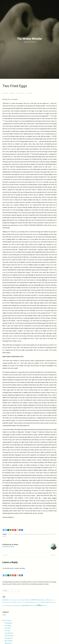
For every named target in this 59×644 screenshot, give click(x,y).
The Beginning (8, 623)
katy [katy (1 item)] (21, 602)
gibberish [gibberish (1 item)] (7, 602)
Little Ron (53, 555)
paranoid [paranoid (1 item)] (55, 602)
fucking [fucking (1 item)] (51, 600)
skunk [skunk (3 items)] (27, 605)
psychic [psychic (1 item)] (6, 606)
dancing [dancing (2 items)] (39, 600)
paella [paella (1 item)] (52, 602)
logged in (12, 568)
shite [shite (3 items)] (24, 605)
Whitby (13, 93)
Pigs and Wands (9, 641)
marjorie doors (40, 534)
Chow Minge (8, 625)
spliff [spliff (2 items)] (30, 605)
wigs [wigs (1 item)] (46, 606)
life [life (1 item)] (25, 602)
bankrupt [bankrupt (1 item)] (15, 600)
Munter (6, 555)
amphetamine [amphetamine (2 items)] (6, 600)
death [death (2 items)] (42, 600)
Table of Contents (7, 620)
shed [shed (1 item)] (21, 606)
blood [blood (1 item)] (30, 600)
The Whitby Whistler (29, 39)
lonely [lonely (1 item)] (35, 602)
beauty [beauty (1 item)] (21, 600)
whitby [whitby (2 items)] (43, 605)
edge (25, 534)
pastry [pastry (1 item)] (3, 606)
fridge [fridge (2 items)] (48, 600)
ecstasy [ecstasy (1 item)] (45, 600)
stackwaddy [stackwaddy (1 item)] (34, 606)
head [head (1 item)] (9, 602)
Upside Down (8, 643)
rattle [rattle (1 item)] (10, 606)
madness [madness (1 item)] (37, 602)
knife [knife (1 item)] (23, 602)
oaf (50, 534)
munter (47, 534)
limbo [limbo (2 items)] (27, 602)
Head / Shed (8, 628)
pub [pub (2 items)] (8, 605)
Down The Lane (9, 638)
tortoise (5, 536)
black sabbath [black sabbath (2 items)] (26, 600)
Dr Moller (6, 93)
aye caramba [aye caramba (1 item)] (11, 600)
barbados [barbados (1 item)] (18, 600)
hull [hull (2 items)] (15, 602)
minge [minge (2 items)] (43, 602)
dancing (21, 534)
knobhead (30, 534)
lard (34, 534)
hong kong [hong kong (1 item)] (12, 602)
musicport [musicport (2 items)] (47, 602)
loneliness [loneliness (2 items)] (31, 602)
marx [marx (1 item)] (40, 602)
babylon (10, 534)
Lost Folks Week (9, 633)
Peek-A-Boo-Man (9, 636)
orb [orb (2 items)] (50, 602)
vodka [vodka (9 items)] (39, 605)
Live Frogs (7, 631)
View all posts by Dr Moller (8, 547)
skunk (54, 534)
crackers (15, 534)
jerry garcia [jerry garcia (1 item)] (18, 602)
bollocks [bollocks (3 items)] (34, 600)
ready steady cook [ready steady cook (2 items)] (16, 605)
